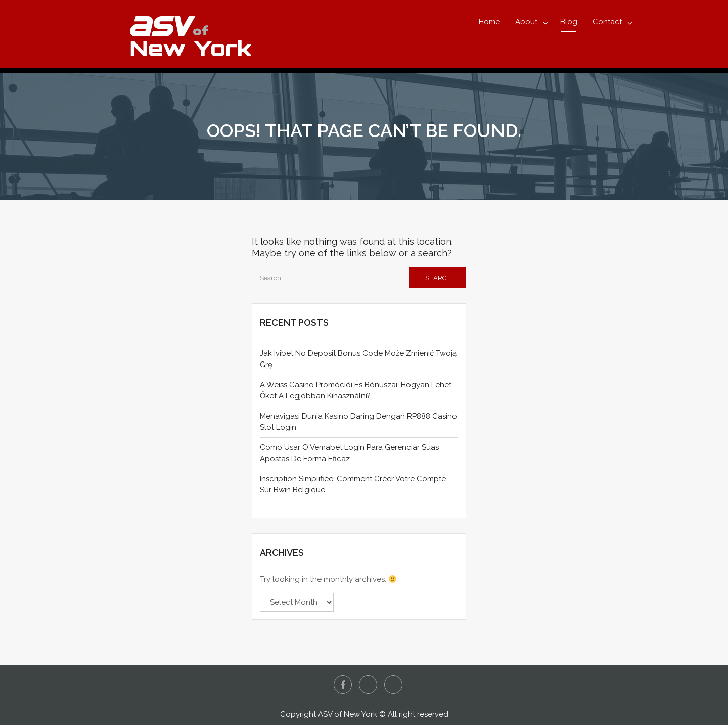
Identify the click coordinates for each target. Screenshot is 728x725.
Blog (569, 22)
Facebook (343, 685)
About (526, 22)
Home (489, 22)
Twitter (368, 685)
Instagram (393, 685)
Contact (607, 22)
